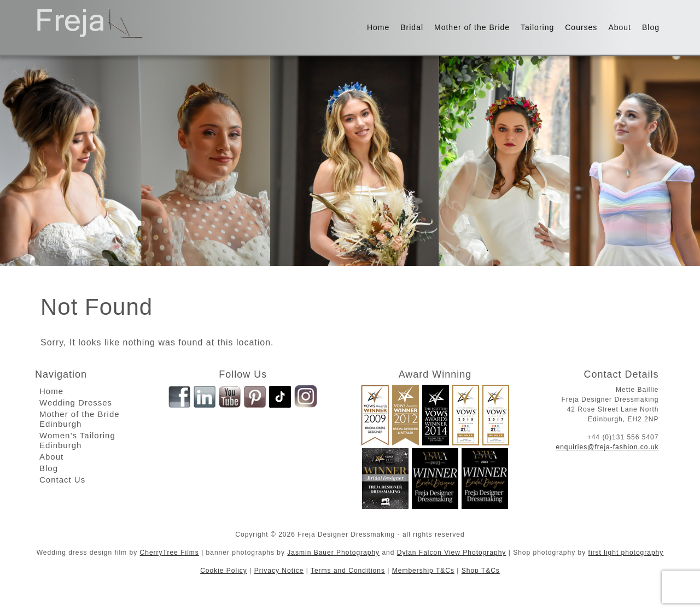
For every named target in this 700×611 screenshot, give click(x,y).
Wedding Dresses (76, 403)
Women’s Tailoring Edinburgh (77, 440)
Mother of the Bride (472, 27)
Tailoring (537, 27)
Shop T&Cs (481, 571)
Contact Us (62, 480)
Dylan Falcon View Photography (452, 553)
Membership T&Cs (423, 571)
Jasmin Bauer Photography (333, 553)
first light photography (626, 553)
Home (378, 27)
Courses (581, 27)
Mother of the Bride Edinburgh (80, 419)
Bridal (412, 27)
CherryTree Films (170, 553)
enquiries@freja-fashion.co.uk (608, 447)
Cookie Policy (224, 571)
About (620, 27)
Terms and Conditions (348, 571)
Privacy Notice (279, 571)
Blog (651, 27)
